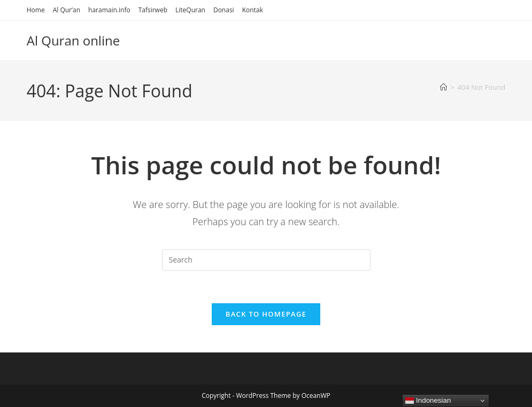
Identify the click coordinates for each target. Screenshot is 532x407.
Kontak (253, 10)
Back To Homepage (266, 314)
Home (36, 10)
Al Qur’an (67, 10)
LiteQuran (190, 10)
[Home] (444, 87)
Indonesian (428, 401)
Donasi (224, 10)
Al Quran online (73, 40)
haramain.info (109, 10)
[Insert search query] (266, 260)
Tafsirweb (153, 10)
